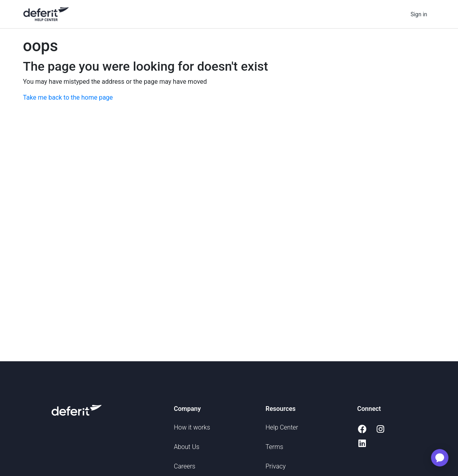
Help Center (282, 427)
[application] (440, 458)
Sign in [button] (419, 14)
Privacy (276, 466)
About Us (187, 447)
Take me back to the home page (68, 97)
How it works (192, 427)
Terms (274, 447)
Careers (185, 466)
